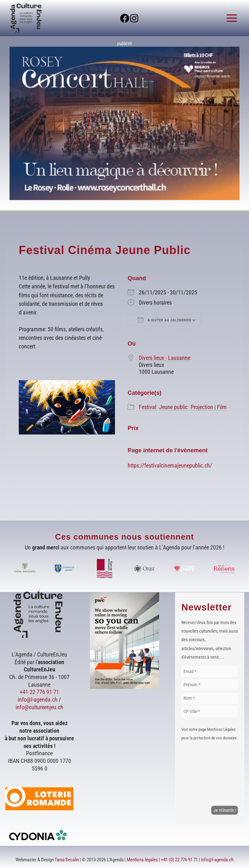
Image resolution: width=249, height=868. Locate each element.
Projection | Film (209, 407)
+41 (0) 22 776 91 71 (179, 860)
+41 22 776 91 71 (39, 692)
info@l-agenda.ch (38, 700)
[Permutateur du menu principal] (232, 18)
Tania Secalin (67, 860)
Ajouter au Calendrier (165, 320)
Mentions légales (142, 860)
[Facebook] (120, 18)
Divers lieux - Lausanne (165, 358)
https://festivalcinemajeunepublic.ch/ (170, 465)
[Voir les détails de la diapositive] (124, 123)
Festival (148, 407)
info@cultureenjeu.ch (39, 707)
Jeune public (173, 407)
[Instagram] (139, 18)
